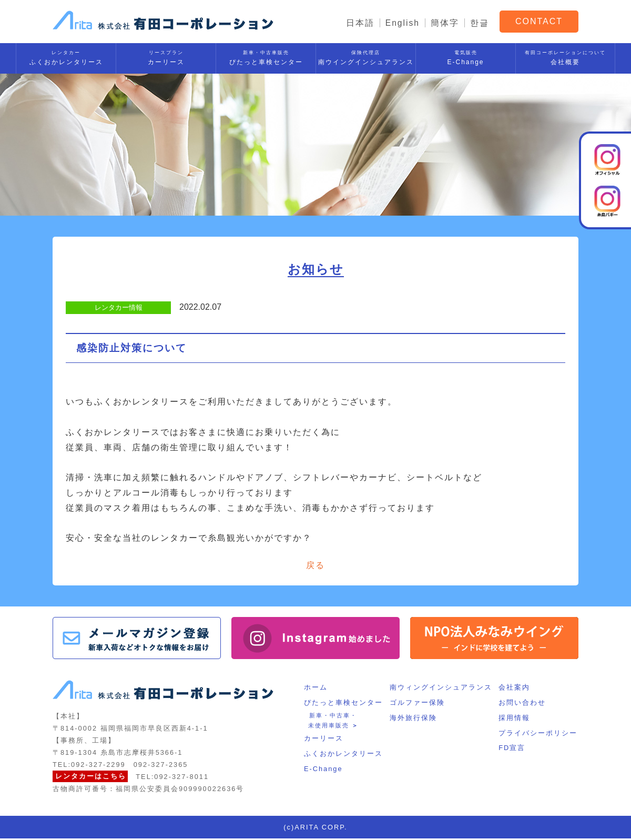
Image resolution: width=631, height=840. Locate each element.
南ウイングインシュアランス (366, 56)
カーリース (166, 56)
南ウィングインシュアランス (441, 689)
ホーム (315, 689)
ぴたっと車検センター (266, 56)
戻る (315, 566)
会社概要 (565, 56)
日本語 (360, 23)
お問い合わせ (523, 704)
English (402, 23)
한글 (480, 23)
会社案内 (515, 689)
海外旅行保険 (413, 719)
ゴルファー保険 (417, 704)
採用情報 (515, 719)
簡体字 (445, 23)
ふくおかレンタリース (66, 56)
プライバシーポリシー (539, 735)
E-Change (466, 56)
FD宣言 (513, 749)
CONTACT (539, 21)
